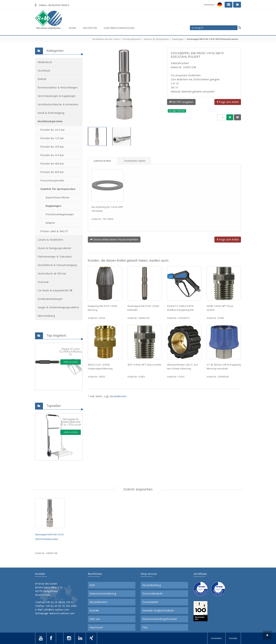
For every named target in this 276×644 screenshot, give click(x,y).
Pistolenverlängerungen (60, 214)
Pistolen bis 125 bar (52, 138)
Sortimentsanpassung (119, 28)
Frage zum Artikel (228, 102)
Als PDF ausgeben (181, 102)
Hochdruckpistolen (132, 39)
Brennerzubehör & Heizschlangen (58, 87)
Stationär (43, 282)
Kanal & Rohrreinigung (51, 113)
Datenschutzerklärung (103, 594)
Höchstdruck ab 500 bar (52, 273)
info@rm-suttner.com (56, 610)
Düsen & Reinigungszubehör (55, 248)
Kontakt (94, 611)
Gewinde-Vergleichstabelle (158, 611)
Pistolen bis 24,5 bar (52, 130)
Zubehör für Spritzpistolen (156, 39)
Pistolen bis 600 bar (52, 172)
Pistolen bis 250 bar (52, 147)
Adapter (50, 223)
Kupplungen (178, 39)
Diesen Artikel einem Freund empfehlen (114, 239)
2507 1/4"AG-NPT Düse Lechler (144, 365)
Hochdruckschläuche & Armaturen (58, 104)
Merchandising (46, 316)
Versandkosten (118, 396)
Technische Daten (134, 161)
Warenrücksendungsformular (160, 619)
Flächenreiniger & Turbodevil (55, 257)
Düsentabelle (150, 602)
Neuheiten (90, 28)
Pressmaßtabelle (153, 594)
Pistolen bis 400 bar (52, 164)
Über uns (95, 619)
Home (72, 28)
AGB (92, 585)
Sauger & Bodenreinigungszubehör (58, 307)
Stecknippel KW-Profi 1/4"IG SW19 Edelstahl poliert (213, 39)
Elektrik (42, 79)
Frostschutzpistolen (52, 180)
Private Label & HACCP (54, 231)
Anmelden (209, 5)
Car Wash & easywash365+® (55, 290)
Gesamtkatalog (152, 585)
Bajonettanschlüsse (57, 197)
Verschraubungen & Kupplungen (57, 96)
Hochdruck (44, 71)
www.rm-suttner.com (62, 613)
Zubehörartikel (102, 161)
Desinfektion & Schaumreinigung (57, 265)
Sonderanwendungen (50, 299)
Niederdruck (45, 62)
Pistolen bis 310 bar (52, 155)
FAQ (145, 627)
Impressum (96, 627)
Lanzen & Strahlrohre (50, 240)
